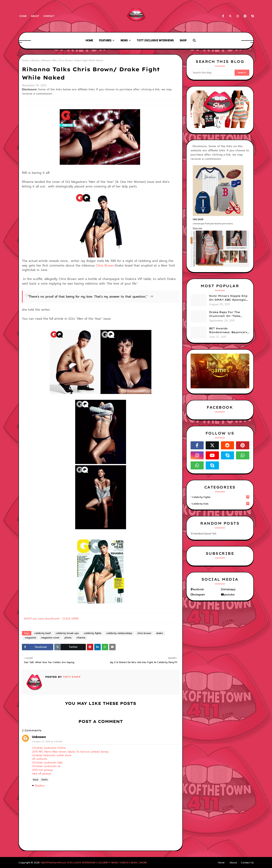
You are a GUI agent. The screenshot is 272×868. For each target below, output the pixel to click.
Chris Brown (105, 266)
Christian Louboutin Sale (47, 763)
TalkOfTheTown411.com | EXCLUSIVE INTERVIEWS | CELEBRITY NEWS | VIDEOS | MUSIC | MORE (94, 863)
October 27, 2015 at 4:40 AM (47, 742)
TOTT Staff (71, 677)
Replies (40, 786)
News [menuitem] (124, 40)
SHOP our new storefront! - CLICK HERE (51, 619)
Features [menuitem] (105, 40)
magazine (30, 638)
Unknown (39, 737)
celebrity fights (93, 633)
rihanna (35, 60)
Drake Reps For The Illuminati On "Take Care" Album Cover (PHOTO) (225, 314)
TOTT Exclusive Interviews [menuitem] (155, 40)
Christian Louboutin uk (46, 766)
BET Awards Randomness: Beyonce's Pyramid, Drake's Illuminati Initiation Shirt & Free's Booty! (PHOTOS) (228, 331)
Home (23, 16)
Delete (45, 780)
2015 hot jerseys (42, 770)
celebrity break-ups (67, 633)
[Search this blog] (213, 73)
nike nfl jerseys (42, 774)
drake (160, 633)
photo (68, 638)
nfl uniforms (40, 759)
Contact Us (247, 863)
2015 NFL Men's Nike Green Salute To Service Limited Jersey (70, 752)
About (35, 16)
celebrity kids (221, 504)
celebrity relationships (119, 633)
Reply (36, 780)
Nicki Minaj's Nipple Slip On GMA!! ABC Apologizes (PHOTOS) (229, 298)
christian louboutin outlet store (52, 755)
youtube (229, 595)
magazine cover (50, 638)
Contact (49, 16)
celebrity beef (43, 633)
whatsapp (229, 589)
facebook (198, 589)
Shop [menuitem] (183, 40)
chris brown (144, 633)
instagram (199, 595)
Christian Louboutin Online (49, 748)
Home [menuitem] (89, 40)
